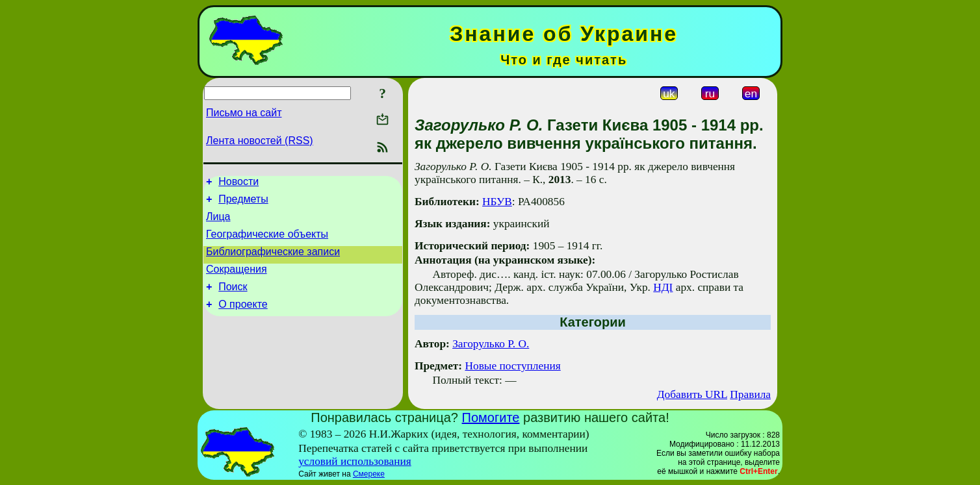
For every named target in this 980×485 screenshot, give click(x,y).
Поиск (233, 300)
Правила (750, 394)
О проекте (243, 320)
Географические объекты (267, 242)
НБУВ (497, 202)
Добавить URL (692, 394)
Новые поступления (512, 366)
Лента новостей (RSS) (260, 141)
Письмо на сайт (244, 113)
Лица (218, 222)
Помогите (491, 417)
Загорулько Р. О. (491, 344)
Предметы (243, 203)
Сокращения (237, 281)
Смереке (369, 474)
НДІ (663, 287)
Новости (239, 183)
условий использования (355, 461)
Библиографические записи (273, 261)
